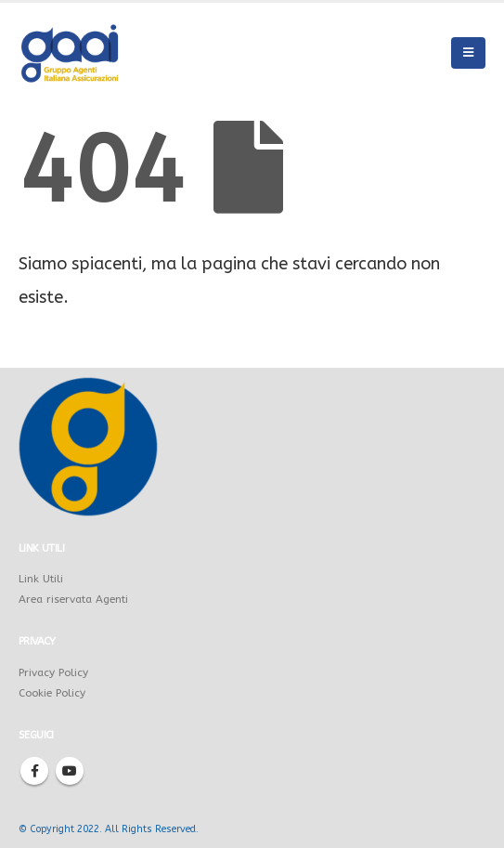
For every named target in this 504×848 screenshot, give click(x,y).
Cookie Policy (52, 693)
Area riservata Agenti (73, 599)
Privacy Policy (53, 672)
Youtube (70, 771)
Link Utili (41, 579)
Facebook (34, 771)
